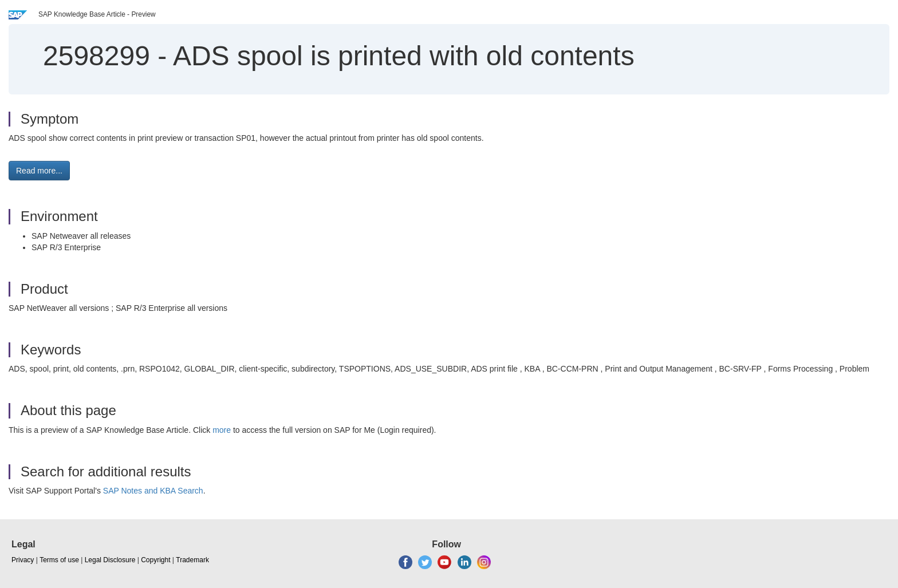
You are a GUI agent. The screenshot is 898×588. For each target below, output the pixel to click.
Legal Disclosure (110, 560)
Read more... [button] (39, 171)
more (222, 430)
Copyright (155, 560)
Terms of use (59, 560)
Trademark (192, 560)
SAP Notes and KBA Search (153, 491)
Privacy (23, 560)
